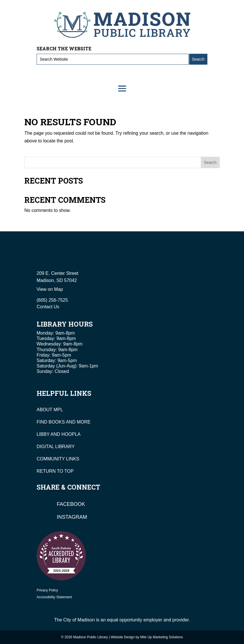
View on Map (50, 289)
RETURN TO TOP (55, 471)
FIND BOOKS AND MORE (64, 422)
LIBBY (43, 434)
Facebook (71, 504)
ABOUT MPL (50, 410)
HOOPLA (71, 434)
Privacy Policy (47, 590)
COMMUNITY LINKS (58, 459)
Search (210, 162)
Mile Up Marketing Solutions (161, 637)
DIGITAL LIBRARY (56, 447)
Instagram (72, 517)
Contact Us (48, 307)
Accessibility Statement (54, 597)
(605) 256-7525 (52, 300)
